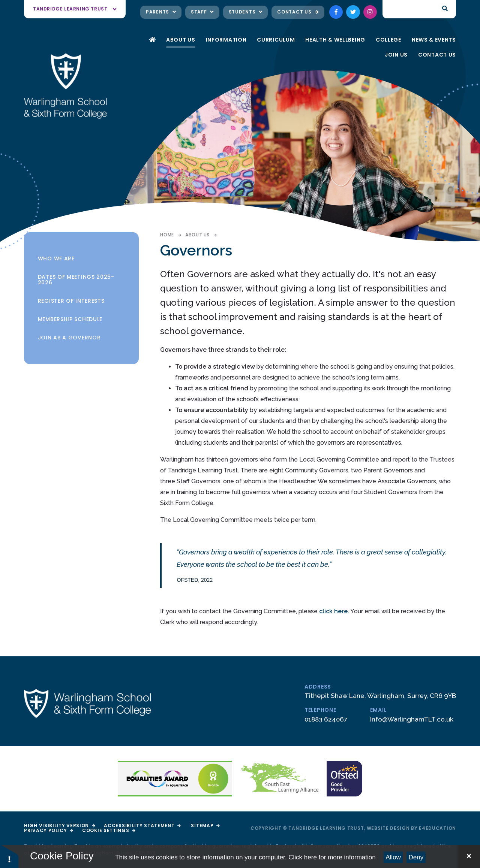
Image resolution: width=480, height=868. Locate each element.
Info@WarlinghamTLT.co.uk (412, 719)
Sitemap (205, 825)
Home (167, 235)
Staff (202, 12)
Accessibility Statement (142, 825)
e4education (437, 828)
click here (333, 611)
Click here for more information (332, 857)
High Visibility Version (59, 825)
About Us (197, 235)
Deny (416, 857)
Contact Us (298, 12)
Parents (161, 12)
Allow (393, 857)
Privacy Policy (49, 830)
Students (246, 12)
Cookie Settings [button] (109, 830)
